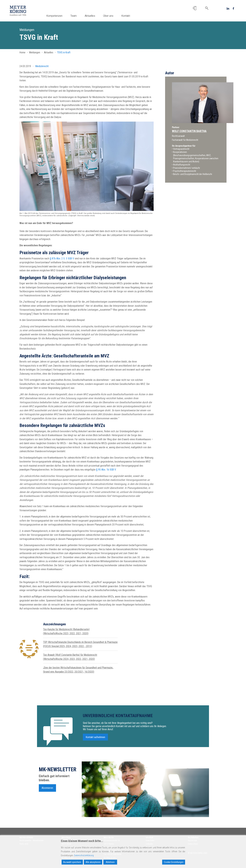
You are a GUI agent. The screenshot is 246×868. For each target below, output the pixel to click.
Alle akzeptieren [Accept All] (93, 862)
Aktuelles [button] (94, 16)
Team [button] (78, 16)
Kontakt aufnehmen (95, 740)
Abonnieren (47, 791)
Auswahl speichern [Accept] (72, 862)
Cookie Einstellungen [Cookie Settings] (174, 862)
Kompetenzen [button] (58, 16)
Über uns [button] (112, 16)
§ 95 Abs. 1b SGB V (106, 470)
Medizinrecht (42, 66)
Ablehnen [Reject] (110, 862)
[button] (194, 8)
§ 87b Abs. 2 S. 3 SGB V (62, 258)
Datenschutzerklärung (84, 855)
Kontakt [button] (130, 16)
